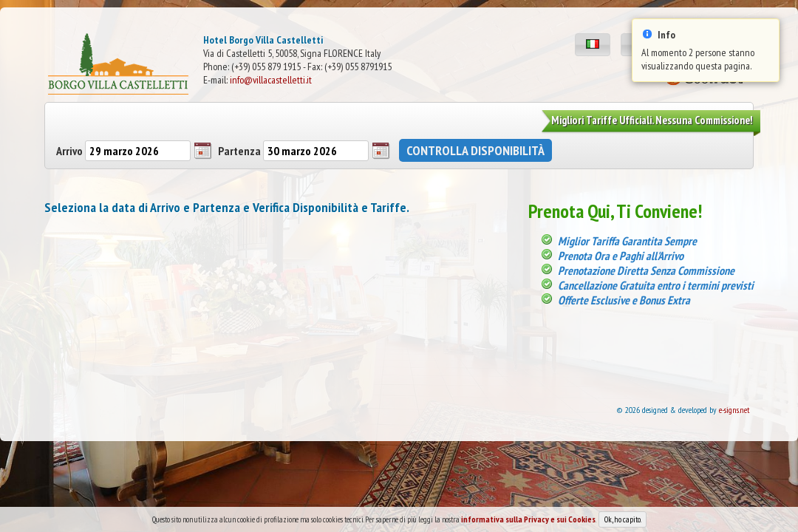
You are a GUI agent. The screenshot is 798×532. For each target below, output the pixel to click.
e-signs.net (734, 410)
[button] (593, 45)
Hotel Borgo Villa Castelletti (263, 40)
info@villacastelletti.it (271, 80)
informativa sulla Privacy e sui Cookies (528, 522)
